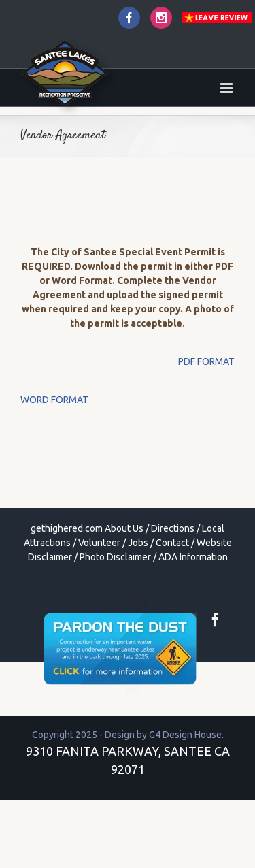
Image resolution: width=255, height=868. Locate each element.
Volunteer (99, 543)
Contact (172, 543)
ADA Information (193, 557)
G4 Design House (185, 735)
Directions (173, 528)
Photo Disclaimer (115, 557)
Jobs (138, 543)
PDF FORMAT (206, 361)
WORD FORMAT (54, 400)
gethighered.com (67, 528)
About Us (124, 528)
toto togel (128, 605)
